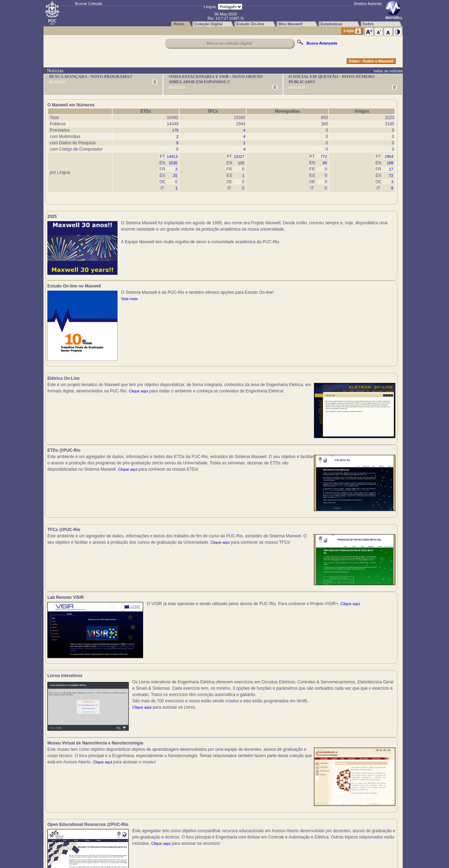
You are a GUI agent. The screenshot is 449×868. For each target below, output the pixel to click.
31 (175, 175)
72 (391, 175)
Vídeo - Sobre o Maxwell (371, 61)
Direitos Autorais (368, 4)
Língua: (210, 7)
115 (241, 163)
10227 (239, 157)
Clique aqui (57, 340)
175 (175, 130)
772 (324, 157)
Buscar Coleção (89, 4)
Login (352, 31)
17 (391, 169)
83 (325, 163)
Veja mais (306, 236)
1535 (173, 163)
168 (390, 163)
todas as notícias (388, 71)
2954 (389, 157)
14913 (172, 157)
